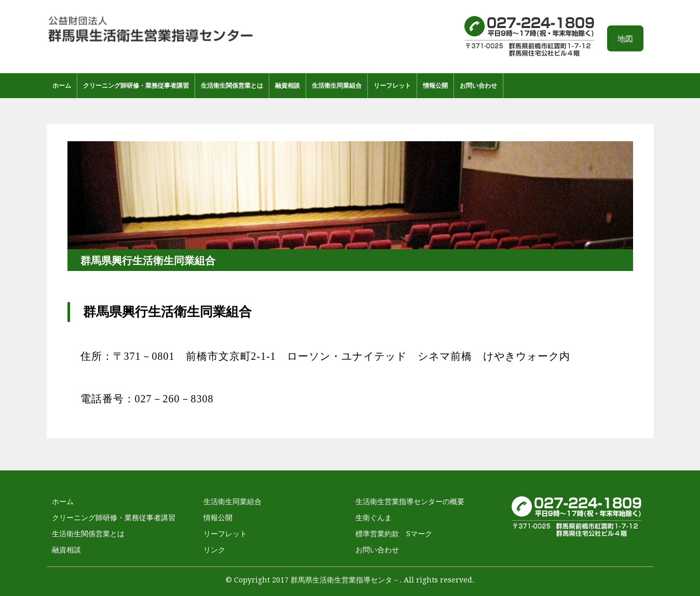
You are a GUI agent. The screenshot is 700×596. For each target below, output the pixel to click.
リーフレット (392, 86)
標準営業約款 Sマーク (394, 534)
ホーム (62, 86)
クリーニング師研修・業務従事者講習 (136, 86)
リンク (214, 550)
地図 (625, 39)
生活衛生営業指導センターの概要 (410, 502)
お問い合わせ (478, 86)
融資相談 (287, 86)
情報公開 (435, 86)
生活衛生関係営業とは (232, 86)
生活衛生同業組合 (337, 86)
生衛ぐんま (374, 518)
